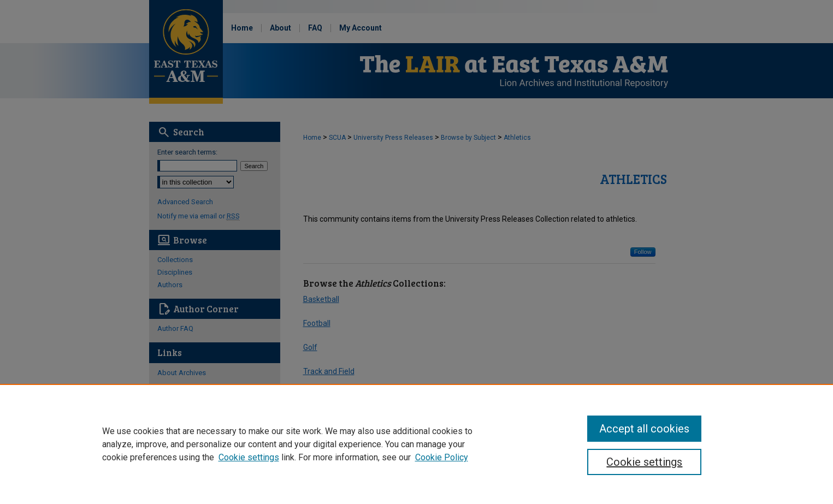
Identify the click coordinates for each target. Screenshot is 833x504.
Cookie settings (249, 457)
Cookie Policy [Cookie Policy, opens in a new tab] (442, 457)
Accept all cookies (644, 429)
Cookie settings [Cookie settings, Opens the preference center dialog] (644, 462)
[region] (416, 444)
